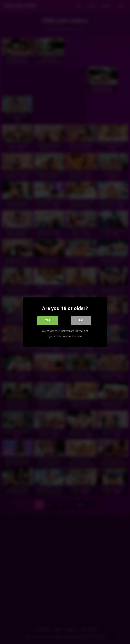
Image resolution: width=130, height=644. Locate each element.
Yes (48, 320)
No (81, 320)
